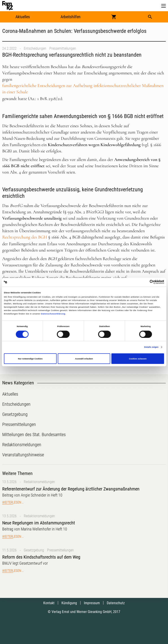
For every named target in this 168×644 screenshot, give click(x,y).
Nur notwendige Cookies (30, 359)
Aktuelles (23, 17)
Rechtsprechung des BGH (25, 237)
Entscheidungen (35, 48)
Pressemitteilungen (63, 48)
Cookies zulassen (138, 359)
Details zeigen (151, 347)
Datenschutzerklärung (53, 314)
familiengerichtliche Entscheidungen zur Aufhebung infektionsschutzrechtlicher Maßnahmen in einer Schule (83, 89)
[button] (164, 6)
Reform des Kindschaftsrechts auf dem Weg (41, 557)
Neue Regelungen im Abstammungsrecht (39, 523)
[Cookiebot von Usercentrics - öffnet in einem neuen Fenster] (145, 282)
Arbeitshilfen (71, 17)
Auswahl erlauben (84, 359)
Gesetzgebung (34, 550)
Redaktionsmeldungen (39, 482)
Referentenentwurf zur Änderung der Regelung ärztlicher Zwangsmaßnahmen (71, 489)
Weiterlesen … (13, 502)
